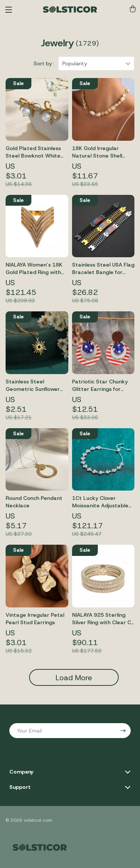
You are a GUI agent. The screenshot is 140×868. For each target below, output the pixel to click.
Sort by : (44, 63)
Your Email (29, 731)
